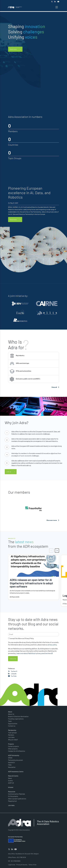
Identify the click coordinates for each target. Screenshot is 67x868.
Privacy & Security (22, 865)
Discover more (53, 520)
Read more (13, 49)
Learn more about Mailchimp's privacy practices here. (34, 653)
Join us (9, 472)
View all (55, 387)
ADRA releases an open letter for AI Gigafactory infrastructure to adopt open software (31, 583)
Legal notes (12, 865)
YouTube (12, 676)
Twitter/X (13, 671)
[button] (51, 551)
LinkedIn (12, 674)
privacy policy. (52, 645)
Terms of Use (32, 865)
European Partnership (15, 837)
